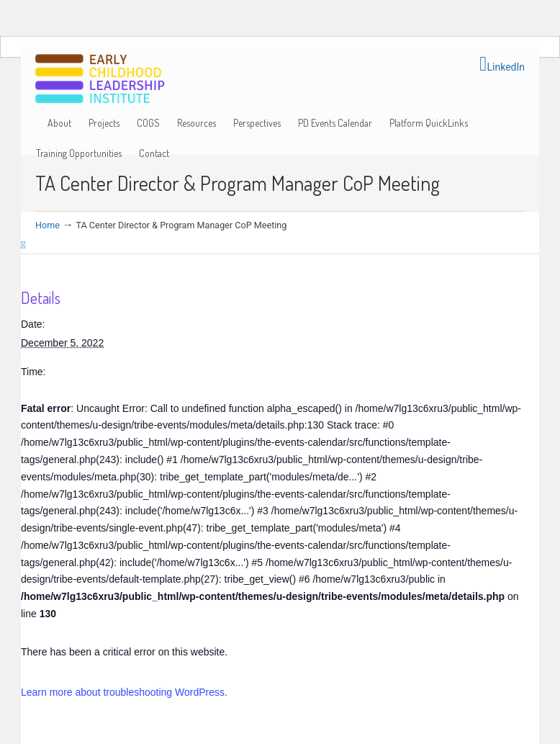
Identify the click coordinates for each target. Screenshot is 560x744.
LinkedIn (502, 64)
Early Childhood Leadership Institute (100, 80)
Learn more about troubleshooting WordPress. (124, 692)
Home (48, 225)
